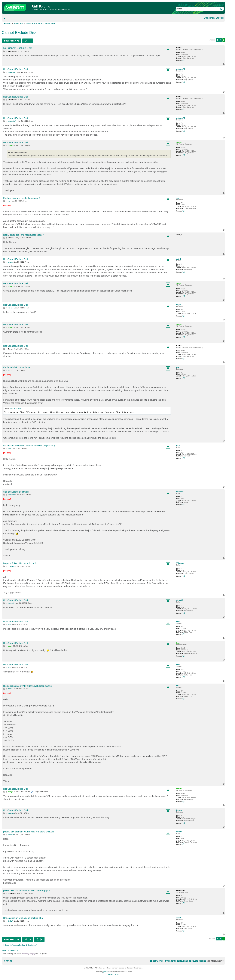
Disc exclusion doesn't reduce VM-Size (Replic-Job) (29, 445)
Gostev (179, 48)
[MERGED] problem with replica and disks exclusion (29, 832)
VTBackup (180, 563)
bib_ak (179, 305)
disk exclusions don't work (16, 492)
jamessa (179, 810)
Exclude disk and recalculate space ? (22, 198)
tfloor (178, 622)
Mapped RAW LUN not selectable (20, 563)
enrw (178, 445)
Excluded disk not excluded (17, 367)
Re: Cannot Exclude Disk (17, 48)
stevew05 (180, 600)
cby (178, 367)
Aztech (179, 259)
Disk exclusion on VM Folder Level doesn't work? (28, 686)
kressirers (180, 492)
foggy (178, 643)
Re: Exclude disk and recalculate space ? (24, 235)
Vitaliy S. (179, 142)
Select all (16, 409)
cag (178, 198)
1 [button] (221, 40)
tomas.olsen (181, 890)
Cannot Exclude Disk (19, 33)
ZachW (179, 918)
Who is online (10, 950)
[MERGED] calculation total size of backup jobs (27, 890)
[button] (217, 40)
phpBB (106, 972)
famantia (179, 832)
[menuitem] (220, 18)
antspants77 (181, 69)
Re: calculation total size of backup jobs (23, 918)
